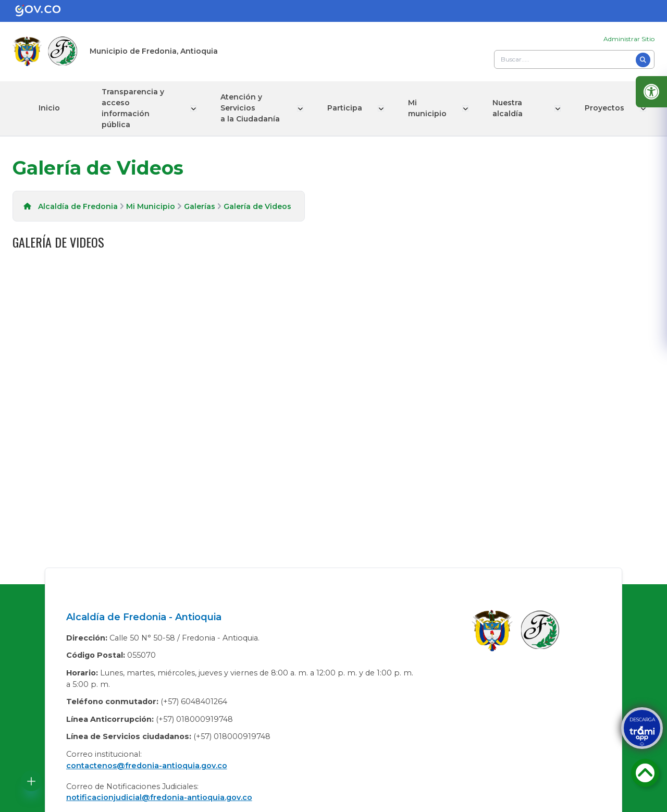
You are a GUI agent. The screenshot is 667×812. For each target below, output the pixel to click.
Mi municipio (428, 108)
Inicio (49, 108)
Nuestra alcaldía (508, 108)
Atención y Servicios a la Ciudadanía (251, 108)
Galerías (200, 206)
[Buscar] (643, 60)
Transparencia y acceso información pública (133, 108)
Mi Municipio (151, 206)
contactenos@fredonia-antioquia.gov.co (147, 766)
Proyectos (606, 108)
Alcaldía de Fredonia (78, 206)
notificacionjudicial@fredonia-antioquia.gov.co (159, 797)
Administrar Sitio (629, 39)
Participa (347, 108)
